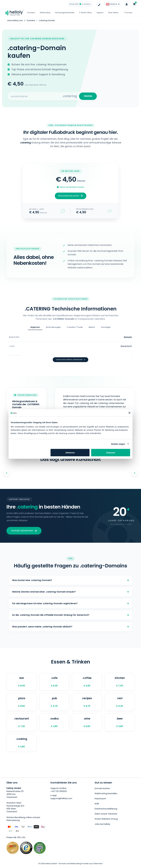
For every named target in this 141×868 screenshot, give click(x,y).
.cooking (21, 744)
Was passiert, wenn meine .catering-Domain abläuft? (70, 626)
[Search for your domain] (35, 97)
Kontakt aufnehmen (24, 527)
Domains (31, 13)
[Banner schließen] (129, 413)
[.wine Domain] (87, 723)
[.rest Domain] (120, 702)
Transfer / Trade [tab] (75, 328)
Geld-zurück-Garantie (106, 815)
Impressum (100, 800)
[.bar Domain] (21, 682)
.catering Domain (47, 20)
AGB (97, 805)
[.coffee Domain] (87, 682)
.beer (120, 723)
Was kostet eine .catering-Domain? (70, 577)
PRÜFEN (87, 97)
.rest (120, 702)
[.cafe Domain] (54, 682)
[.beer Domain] (120, 723)
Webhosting (45, 13)
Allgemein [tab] (35, 328)
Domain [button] (128, 13)
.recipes (87, 702)
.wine (87, 723)
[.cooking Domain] (21, 744)
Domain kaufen (102, 790)
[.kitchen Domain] (120, 682)
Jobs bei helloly (102, 825)
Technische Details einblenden (70, 356)
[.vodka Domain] (54, 723)
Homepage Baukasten (65, 13)
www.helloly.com (15, 20)
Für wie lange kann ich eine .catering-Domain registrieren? (70, 601)
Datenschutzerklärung (106, 810)
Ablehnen (70, 453)
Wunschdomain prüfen (71, 197)
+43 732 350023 (59, 793)
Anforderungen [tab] (53, 328)
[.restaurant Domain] (21, 723)
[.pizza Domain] (21, 702)
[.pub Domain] (54, 702)
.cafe (54, 682)
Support (100, 13)
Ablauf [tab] (92, 328)
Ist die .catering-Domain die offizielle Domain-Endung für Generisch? (70, 614)
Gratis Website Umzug (106, 820)
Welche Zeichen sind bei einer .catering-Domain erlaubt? (70, 589)
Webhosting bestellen (106, 795)
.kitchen (120, 682)
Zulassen (111, 453)
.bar (21, 682)
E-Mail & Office (86, 13)
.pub (54, 702)
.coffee (87, 682)
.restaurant (21, 723)
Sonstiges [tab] (106, 328)
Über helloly (113, 13)
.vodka (54, 723)
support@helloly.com (61, 800)
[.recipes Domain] (87, 702)
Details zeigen (118, 444)
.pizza (21, 702)
